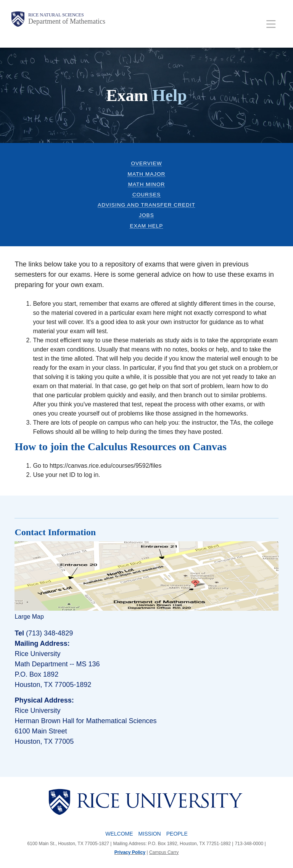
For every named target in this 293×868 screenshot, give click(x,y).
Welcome (119, 834)
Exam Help (147, 226)
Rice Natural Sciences (56, 15)
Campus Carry (164, 852)
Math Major (147, 174)
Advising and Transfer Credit (146, 205)
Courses (146, 195)
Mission (150, 834)
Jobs (146, 215)
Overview (146, 163)
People (177, 834)
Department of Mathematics (67, 21)
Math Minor (147, 184)
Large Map (29, 617)
